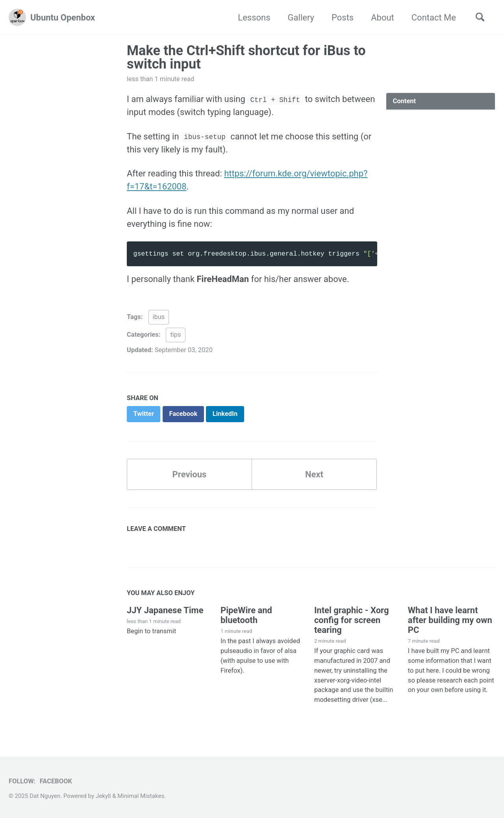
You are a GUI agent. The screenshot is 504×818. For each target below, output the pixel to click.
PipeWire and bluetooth (246, 615)
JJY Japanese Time (165, 610)
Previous (190, 474)
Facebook (56, 781)
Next (314, 474)
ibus (159, 317)
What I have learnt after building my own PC (450, 620)
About (383, 18)
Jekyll (103, 796)
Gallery (301, 18)
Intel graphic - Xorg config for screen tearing (352, 620)
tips (175, 335)
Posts (343, 18)
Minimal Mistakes (141, 796)
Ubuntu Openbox (63, 18)
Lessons (254, 18)
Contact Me (434, 18)
